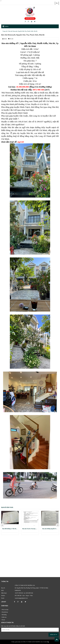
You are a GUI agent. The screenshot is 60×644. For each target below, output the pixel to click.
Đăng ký (54, 635)
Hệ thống (4, 615)
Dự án (3, 620)
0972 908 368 (30, 18)
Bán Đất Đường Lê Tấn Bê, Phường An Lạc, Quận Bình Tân (10, 529)
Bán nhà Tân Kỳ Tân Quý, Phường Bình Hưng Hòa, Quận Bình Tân (30, 529)
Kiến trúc (4, 617)
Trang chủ (5, 31)
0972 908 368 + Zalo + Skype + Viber (24, 596)
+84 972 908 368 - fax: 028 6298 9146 (24, 593)
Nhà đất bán (5, 612)
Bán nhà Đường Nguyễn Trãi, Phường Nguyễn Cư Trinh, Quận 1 (50, 529)
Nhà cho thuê (5, 610)
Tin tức (11, 39)
